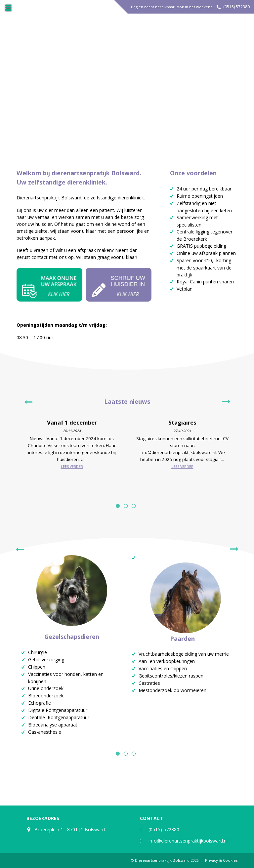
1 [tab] (118, 506)
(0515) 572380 (236, 7)
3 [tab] (134, 506)
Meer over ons (123, 94)
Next (226, 402)
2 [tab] (126, 506)
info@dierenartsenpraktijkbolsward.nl (188, 841)
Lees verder (72, 467)
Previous (28, 402)
